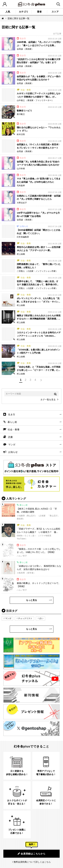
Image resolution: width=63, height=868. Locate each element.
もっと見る (32, 600)
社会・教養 (14, 429)
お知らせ (13, 452)
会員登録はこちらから (32, 854)
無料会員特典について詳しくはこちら (32, 862)
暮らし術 (12, 422)
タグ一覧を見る (48, 400)
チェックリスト (25, 618)
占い (41, 618)
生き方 (12, 414)
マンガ (12, 445)
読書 (10, 437)
